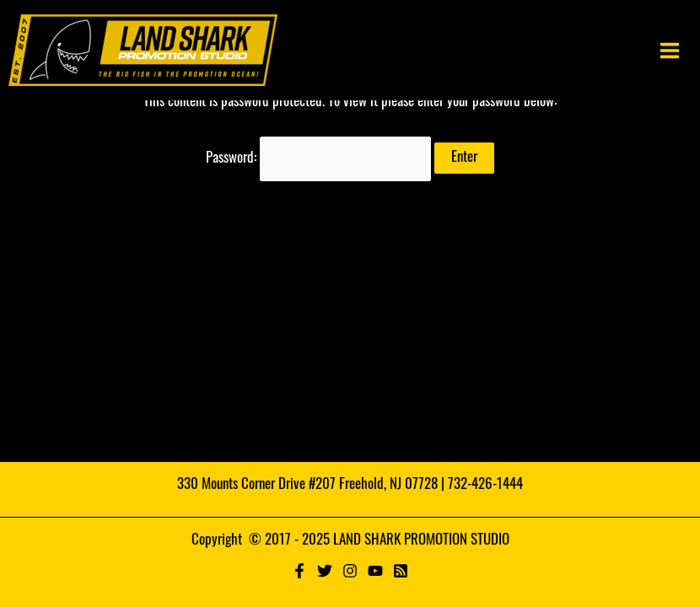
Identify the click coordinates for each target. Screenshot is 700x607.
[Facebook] (299, 571)
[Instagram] (350, 571)
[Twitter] (325, 571)
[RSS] (401, 571)
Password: (319, 159)
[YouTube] (375, 571)
